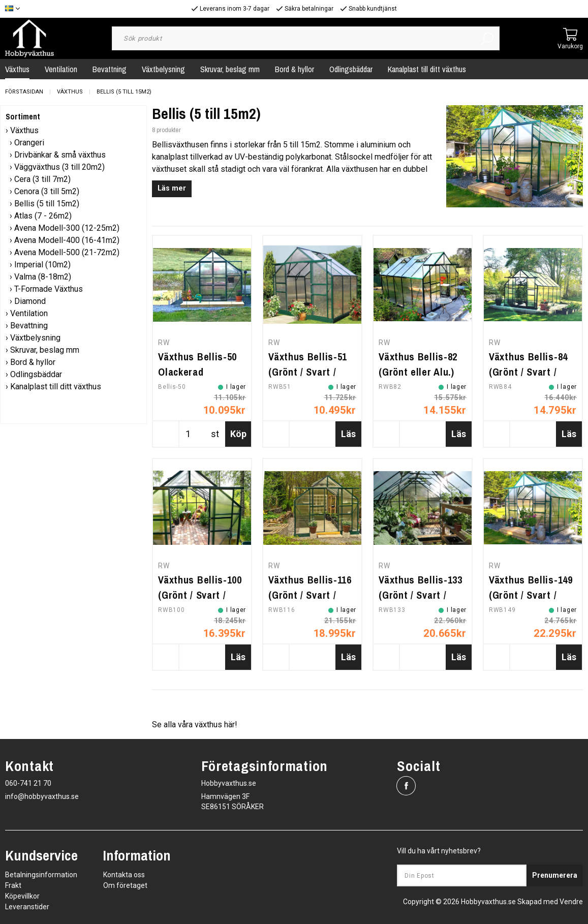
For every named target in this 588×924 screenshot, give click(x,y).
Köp (238, 434)
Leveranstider (27, 907)
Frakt (13, 885)
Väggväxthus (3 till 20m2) (59, 167)
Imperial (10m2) (42, 265)
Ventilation (61, 69)
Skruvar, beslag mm (230, 69)
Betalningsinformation (41, 875)
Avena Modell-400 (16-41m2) (67, 240)
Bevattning (110, 69)
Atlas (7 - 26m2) (43, 216)
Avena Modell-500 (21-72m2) (67, 252)
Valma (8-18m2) (43, 277)
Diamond (30, 301)
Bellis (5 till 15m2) (124, 92)
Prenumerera (555, 875)
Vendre (571, 902)
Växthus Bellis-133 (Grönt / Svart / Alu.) (421, 595)
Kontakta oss (124, 875)
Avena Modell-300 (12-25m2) (67, 228)
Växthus (70, 92)
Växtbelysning (163, 69)
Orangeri (29, 143)
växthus (209, 725)
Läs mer (172, 188)
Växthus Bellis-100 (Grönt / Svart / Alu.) (200, 595)
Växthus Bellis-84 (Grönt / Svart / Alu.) (528, 372)
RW (164, 343)
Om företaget (125, 885)
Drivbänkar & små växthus (60, 155)
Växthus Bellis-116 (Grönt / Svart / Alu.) (310, 595)
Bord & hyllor (295, 69)
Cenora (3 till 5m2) (47, 191)
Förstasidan (24, 92)
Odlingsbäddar (351, 69)
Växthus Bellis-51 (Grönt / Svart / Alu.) (308, 372)
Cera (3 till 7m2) (42, 179)
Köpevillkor (22, 896)
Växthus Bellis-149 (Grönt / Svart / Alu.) (531, 595)
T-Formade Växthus (49, 289)
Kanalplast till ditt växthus (427, 69)
